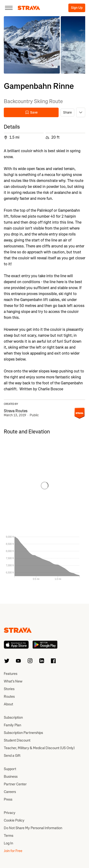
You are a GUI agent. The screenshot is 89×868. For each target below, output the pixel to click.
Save (31, 113)
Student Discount (17, 740)
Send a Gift (12, 756)
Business (11, 777)
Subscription (13, 717)
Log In (8, 843)
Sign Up (77, 8)
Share (67, 113)
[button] (32, 45)
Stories (9, 689)
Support (10, 769)
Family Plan (12, 725)
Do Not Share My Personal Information (33, 828)
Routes (9, 697)
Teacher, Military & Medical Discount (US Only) (39, 748)
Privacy (10, 813)
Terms (9, 836)
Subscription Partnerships (23, 733)
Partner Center (15, 784)
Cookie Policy (14, 820)
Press (8, 799)
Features (11, 674)
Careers (10, 792)
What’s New (13, 681)
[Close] (9, 8)
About (8, 704)
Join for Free (13, 851)
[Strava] (29, 8)
